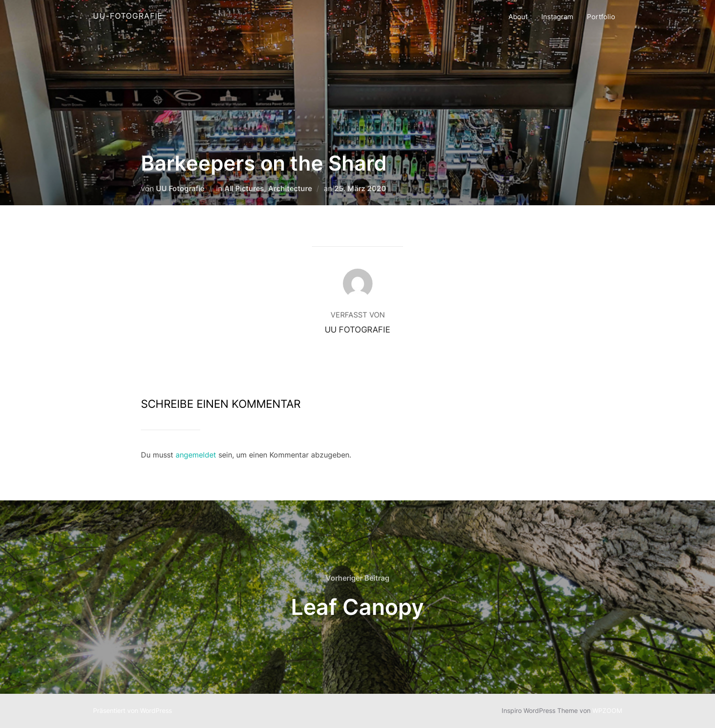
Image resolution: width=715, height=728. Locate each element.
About (518, 17)
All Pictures (244, 188)
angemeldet (196, 455)
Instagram (557, 17)
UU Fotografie (180, 188)
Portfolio (601, 17)
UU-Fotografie (128, 16)
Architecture (290, 188)
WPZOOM (607, 710)
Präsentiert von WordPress (132, 710)
